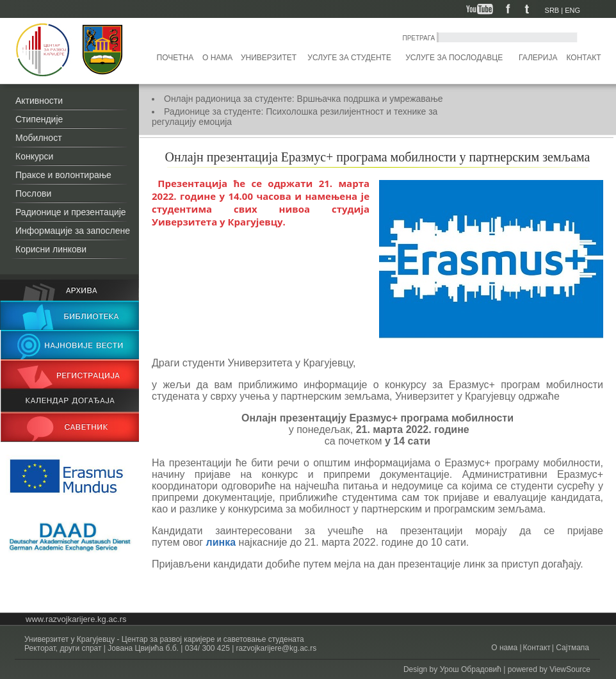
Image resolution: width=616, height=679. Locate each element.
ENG (572, 10)
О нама (217, 58)
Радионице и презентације (71, 212)
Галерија (538, 58)
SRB (552, 10)
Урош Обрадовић (471, 669)
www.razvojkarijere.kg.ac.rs (76, 619)
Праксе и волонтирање (63, 175)
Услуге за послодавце (454, 58)
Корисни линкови (51, 249)
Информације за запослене (73, 231)
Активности (39, 101)
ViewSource (570, 669)
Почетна (175, 58)
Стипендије (39, 119)
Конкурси (34, 156)
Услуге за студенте (349, 58)
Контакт (584, 58)
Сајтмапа (571, 648)
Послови (33, 193)
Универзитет (269, 58)
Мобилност (39, 138)
